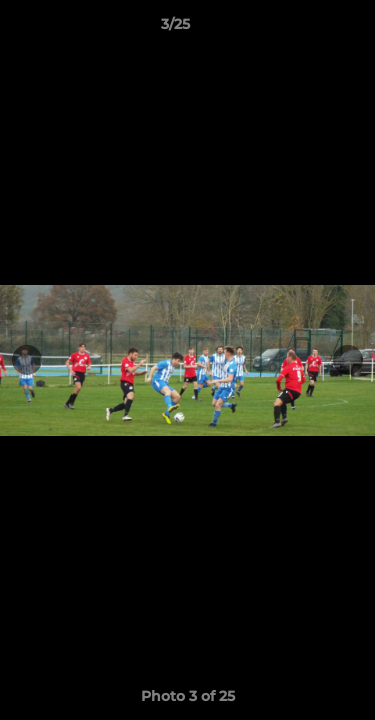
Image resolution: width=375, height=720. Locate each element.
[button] (303, 29)
